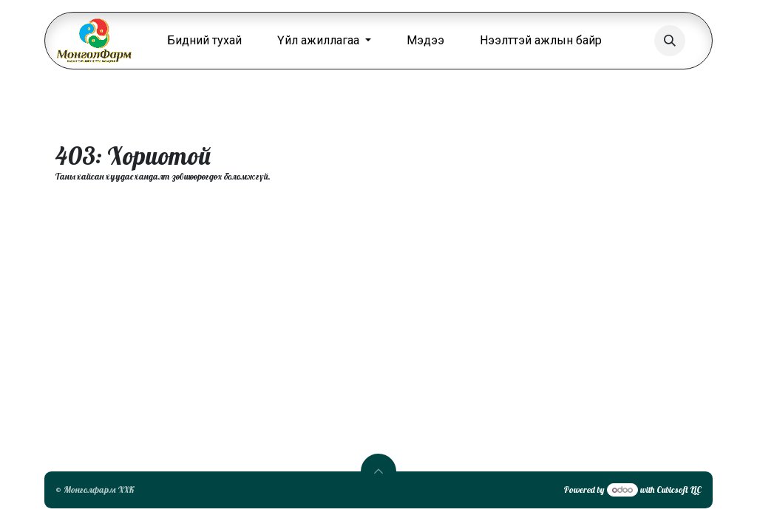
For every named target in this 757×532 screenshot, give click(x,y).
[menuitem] (204, 41)
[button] (670, 41)
